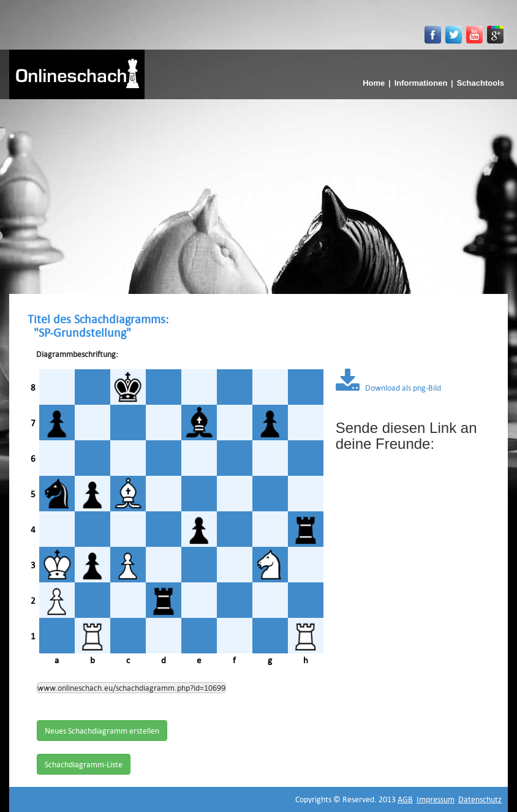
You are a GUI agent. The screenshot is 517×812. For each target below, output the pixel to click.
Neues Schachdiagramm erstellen (102, 731)
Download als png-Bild (388, 388)
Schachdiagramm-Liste (84, 764)
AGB (405, 799)
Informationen (421, 83)
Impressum (436, 799)
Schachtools (481, 83)
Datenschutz (480, 799)
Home (374, 83)
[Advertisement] (258, 191)
